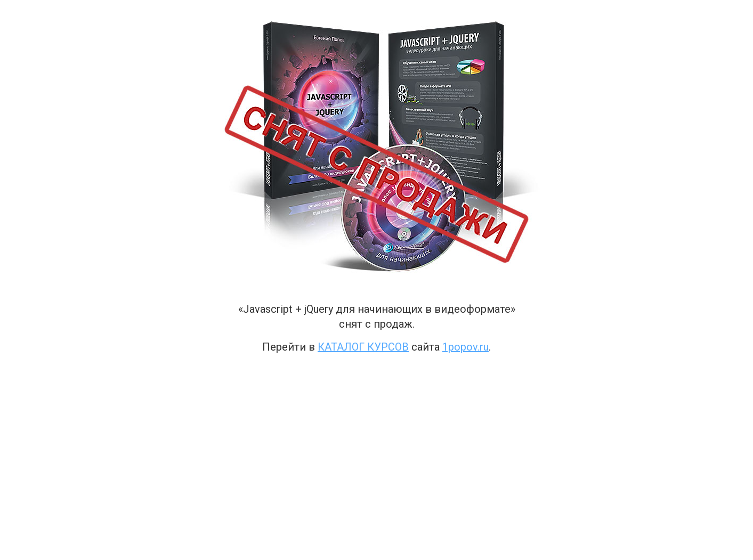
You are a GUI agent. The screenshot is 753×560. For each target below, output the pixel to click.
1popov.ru (465, 347)
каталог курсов (363, 347)
